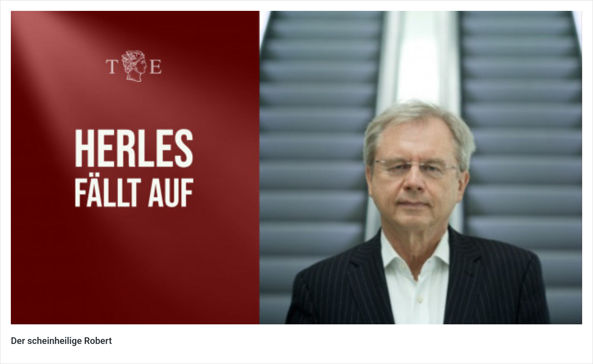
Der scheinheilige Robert (61, 341)
